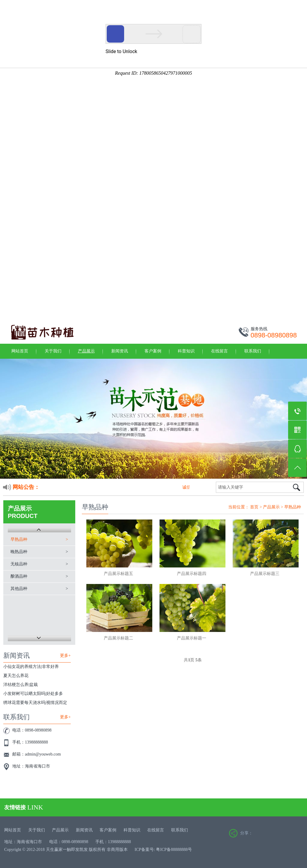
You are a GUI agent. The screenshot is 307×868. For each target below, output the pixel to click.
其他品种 (19, 589)
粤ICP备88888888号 (174, 850)
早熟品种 (19, 539)
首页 (254, 507)
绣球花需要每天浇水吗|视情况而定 (35, 703)
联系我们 (253, 351)
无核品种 (19, 564)
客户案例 (153, 351)
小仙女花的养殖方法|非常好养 (31, 667)
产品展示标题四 (192, 574)
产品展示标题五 (118, 574)
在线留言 (219, 351)
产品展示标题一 (192, 638)
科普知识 (186, 351)
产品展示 (86, 351)
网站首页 (20, 351)
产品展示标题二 (118, 638)
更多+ (65, 655)
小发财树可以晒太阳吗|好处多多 (33, 694)
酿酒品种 (19, 576)
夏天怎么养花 (16, 676)
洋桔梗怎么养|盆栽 (21, 685)
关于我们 (53, 351)
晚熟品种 (19, 552)
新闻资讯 (120, 351)
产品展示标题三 (265, 574)
